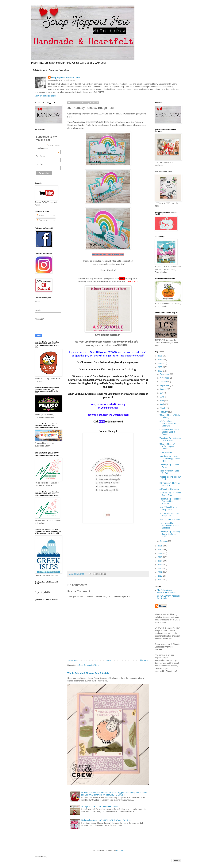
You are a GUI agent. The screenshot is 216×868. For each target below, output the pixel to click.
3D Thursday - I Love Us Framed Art (170, 484)
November (165, 378)
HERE (122, 279)
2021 (160, 546)
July (162, 393)
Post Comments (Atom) (89, 665)
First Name (40, 156)
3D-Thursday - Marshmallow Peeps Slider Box (169, 424)
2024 (160, 363)
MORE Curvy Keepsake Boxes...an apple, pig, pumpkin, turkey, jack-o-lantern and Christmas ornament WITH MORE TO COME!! (114, 794)
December (165, 374)
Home (108, 660)
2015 (160, 568)
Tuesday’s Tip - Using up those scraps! (170, 439)
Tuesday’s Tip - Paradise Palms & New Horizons (170, 501)
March (163, 408)
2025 (160, 360)
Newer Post (73, 660)
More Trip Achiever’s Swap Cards (168, 508)
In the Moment (166, 453)
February (164, 412)
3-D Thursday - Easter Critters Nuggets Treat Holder (170, 459)
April (162, 404)
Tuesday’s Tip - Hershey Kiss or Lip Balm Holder (170, 534)
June (162, 397)
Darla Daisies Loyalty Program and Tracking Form (51, 70)
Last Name (40, 164)
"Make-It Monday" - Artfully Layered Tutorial (168, 446)
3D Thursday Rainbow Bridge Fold (169, 514)
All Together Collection (169, 489)
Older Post (143, 660)
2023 (160, 367)
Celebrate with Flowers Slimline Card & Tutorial (169, 432)
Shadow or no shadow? (170, 520)
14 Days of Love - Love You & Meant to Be (99, 806)
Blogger (120, 850)
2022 (160, 371)
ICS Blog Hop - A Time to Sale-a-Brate (170, 494)
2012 (160, 580)
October (164, 382)
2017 (160, 561)
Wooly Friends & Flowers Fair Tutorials (88, 673)
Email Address (47, 148)
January (164, 541)
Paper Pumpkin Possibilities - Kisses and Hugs (169, 526)
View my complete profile (46, 96)
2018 (160, 557)
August (163, 389)
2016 (160, 565)
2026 (160, 356)
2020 (160, 549)
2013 (160, 576)
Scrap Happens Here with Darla (65, 78)
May (162, 401)
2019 (160, 553)
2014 (160, 572)
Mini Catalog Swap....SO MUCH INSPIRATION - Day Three (106, 820)
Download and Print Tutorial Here (108, 255)
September (165, 385)
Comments (42, 220)
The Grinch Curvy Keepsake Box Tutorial (167, 591)
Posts (40, 215)
